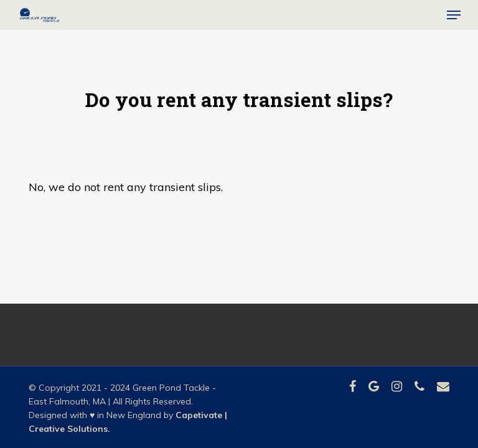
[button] (454, 15)
